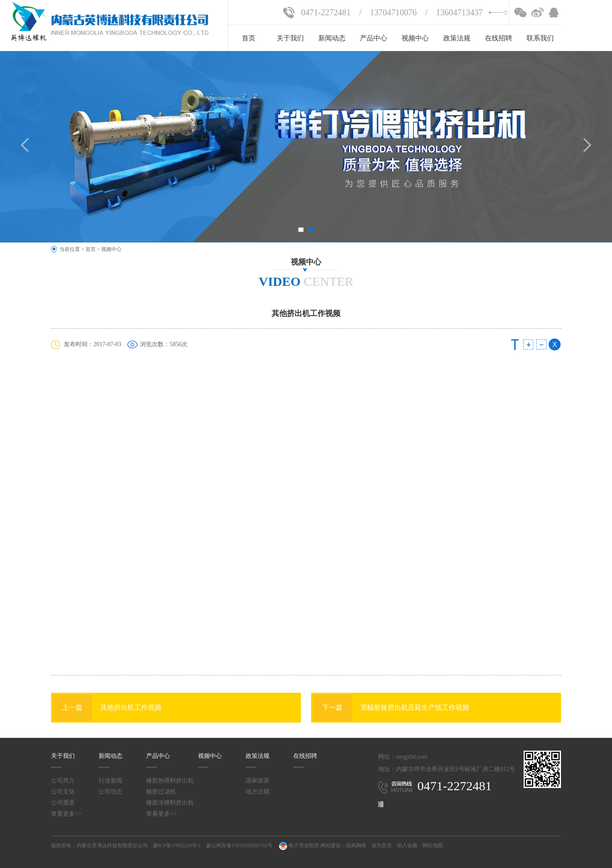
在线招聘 (499, 38)
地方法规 (258, 792)
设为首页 (382, 845)
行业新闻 (110, 781)
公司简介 (63, 781)
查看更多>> (66, 814)
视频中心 (415, 38)
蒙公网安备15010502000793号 (239, 845)
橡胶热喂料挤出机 (170, 781)
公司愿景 (63, 803)
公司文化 (63, 792)
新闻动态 (332, 38)
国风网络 (356, 845)
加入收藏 (407, 845)
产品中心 (374, 38)
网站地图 (433, 845)
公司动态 (110, 792)
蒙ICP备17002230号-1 (177, 845)
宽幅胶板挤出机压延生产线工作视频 (391, 708)
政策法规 (457, 38)
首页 (249, 38)
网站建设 (331, 845)
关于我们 (290, 38)
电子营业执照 (298, 845)
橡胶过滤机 (161, 792)
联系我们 (540, 38)
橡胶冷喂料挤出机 (170, 803)
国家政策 (258, 781)
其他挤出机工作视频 (107, 708)
